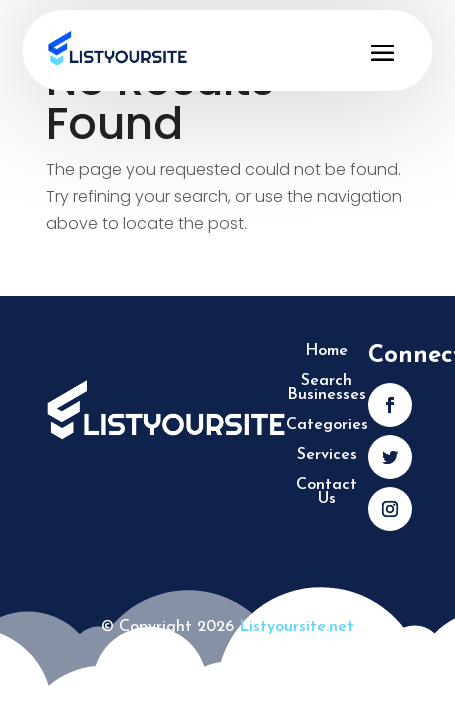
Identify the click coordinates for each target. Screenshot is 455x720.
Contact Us (326, 492)
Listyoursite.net (296, 627)
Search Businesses (326, 388)
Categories (327, 425)
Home (326, 351)
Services (327, 455)
